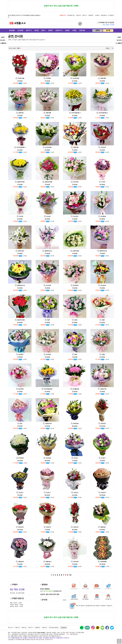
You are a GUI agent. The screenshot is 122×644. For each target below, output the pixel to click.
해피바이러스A (21, 285)
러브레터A (103, 216)
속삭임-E (103, 458)
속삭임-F (76, 458)
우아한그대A (21, 78)
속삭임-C (48, 493)
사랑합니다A (48, 424)
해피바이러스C (48, 251)
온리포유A (48, 458)
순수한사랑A (48, 147)
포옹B (103, 355)
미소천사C (76, 216)
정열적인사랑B (48, 182)
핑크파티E (48, 355)
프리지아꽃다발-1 (48, 389)
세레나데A (76, 147)
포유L (21, 424)
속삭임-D (21, 493)
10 (70, 575)
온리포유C (103, 424)
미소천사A (103, 285)
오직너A (48, 216)
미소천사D (76, 182)
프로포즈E (76, 527)
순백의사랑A (76, 251)
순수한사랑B (76, 78)
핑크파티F (21, 355)
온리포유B (21, 458)
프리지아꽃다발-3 (103, 113)
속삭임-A (76, 493)
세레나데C (21, 113)
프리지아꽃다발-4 (76, 113)
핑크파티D (21, 389)
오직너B (21, 216)
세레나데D (103, 78)
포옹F (48, 320)
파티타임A (76, 424)
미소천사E (103, 147)
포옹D (103, 320)
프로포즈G (21, 527)
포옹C (76, 355)
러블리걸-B (21, 562)
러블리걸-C (103, 527)
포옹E (76, 320)
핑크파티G (76, 285)
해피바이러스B (103, 251)
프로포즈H (103, 493)
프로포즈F (48, 527)
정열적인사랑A (21, 320)
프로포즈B (76, 562)
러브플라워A (76, 389)
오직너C (103, 182)
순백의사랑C (21, 251)
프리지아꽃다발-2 (21, 147)
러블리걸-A (48, 562)
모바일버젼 (64, 628)
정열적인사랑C (21, 182)
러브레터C (48, 78)
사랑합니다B (103, 389)
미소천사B (48, 285)
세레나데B (48, 113)
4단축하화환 (103, 562)
